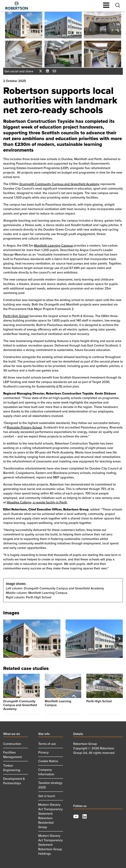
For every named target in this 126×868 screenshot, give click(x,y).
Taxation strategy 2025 (50, 785)
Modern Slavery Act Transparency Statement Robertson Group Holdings (50, 845)
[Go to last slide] (7, 639)
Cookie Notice (48, 761)
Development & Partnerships (14, 781)
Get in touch (47, 796)
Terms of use (47, 744)
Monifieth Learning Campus (53, 245)
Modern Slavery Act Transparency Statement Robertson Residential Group (50, 816)
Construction (12, 744)
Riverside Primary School (24, 427)
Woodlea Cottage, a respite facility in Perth (37, 502)
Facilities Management (12, 755)
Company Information (46, 772)
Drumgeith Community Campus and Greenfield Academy (59, 184)
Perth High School (16, 316)
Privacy (43, 752)
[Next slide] (119, 639)
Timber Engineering (12, 768)
